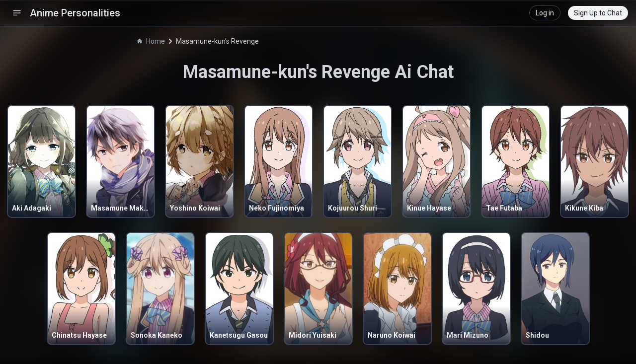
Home (151, 41)
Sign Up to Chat (598, 13)
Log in (545, 13)
